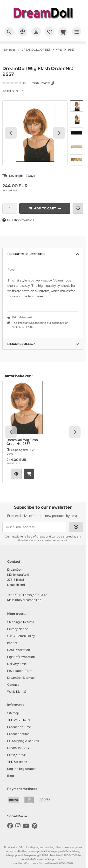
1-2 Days (29, 176)
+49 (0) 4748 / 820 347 (30, 595)
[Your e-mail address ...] (34, 527)
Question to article (18, 220)
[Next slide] (59, 133)
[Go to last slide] (11, 133)
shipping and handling (42, 847)
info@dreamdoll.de (28, 600)
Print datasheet (22, 317)
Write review (41, 83)
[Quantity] (10, 208)
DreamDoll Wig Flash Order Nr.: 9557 (22, 442)
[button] (77, 106)
